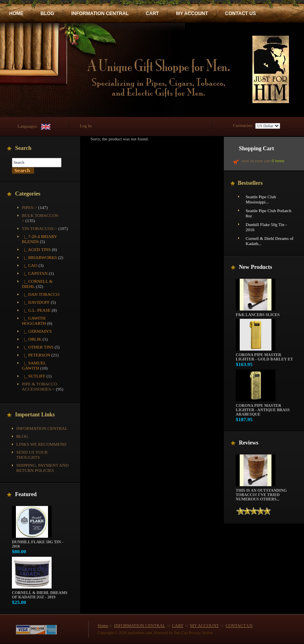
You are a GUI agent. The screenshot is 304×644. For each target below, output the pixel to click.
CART (152, 13)
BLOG (47, 13)
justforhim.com (140, 633)
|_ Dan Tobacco (41, 294)
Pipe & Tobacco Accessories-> (39, 386)
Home (103, 625)
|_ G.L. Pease (36, 310)
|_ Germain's (37, 331)
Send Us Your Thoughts (32, 455)
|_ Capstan (35, 273)
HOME (16, 13)
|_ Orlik (32, 339)
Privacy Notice (201, 633)
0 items (278, 161)
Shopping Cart (256, 149)
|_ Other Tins (38, 347)
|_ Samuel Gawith (34, 365)
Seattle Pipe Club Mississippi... (261, 199)
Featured (26, 494)
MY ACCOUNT (192, 13)
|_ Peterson (36, 355)
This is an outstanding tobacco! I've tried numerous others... (261, 493)
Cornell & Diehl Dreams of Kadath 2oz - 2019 (40, 593)
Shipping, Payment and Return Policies (42, 468)
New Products (255, 267)
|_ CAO (30, 265)
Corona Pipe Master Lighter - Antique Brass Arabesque (263, 408)
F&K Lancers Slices (258, 313)
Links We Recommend (41, 444)
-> (39, 228)
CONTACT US (241, 13)
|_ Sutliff (34, 376)
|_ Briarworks (39, 257)
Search (23, 148)
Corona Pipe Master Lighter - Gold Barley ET (264, 355)
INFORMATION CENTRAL (100, 13)
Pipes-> (30, 207)
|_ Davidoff (36, 302)
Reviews (249, 443)
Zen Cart (181, 633)
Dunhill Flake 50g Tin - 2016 (38, 542)
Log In (86, 126)
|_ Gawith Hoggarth (34, 321)
